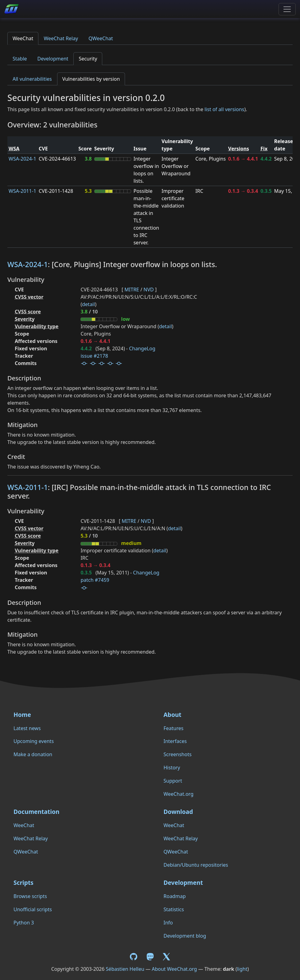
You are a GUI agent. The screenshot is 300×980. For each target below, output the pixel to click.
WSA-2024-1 (22, 159)
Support (173, 781)
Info (168, 923)
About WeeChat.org (174, 969)
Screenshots (178, 754)
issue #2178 (94, 356)
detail (88, 304)
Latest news (27, 728)
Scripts (23, 883)
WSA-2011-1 (22, 191)
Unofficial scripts (33, 909)
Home (22, 715)
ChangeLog (142, 348)
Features (174, 728)
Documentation (36, 812)
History (172, 768)
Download (178, 812)
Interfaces (175, 741)
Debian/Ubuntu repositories (196, 865)
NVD (148, 290)
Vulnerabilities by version (91, 79)
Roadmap (175, 896)
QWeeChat (101, 38)
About (173, 715)
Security (88, 59)
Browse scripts (30, 896)
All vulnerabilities (32, 79)
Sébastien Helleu (125, 969)
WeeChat (23, 38)
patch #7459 (95, 580)
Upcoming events (34, 741)
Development (53, 59)
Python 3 (24, 923)
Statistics (174, 909)
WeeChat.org (179, 794)
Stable (20, 59)
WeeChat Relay (61, 38)
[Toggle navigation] (287, 9)
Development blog (185, 936)
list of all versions (224, 109)
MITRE (132, 290)
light (242, 969)
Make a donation (33, 754)
